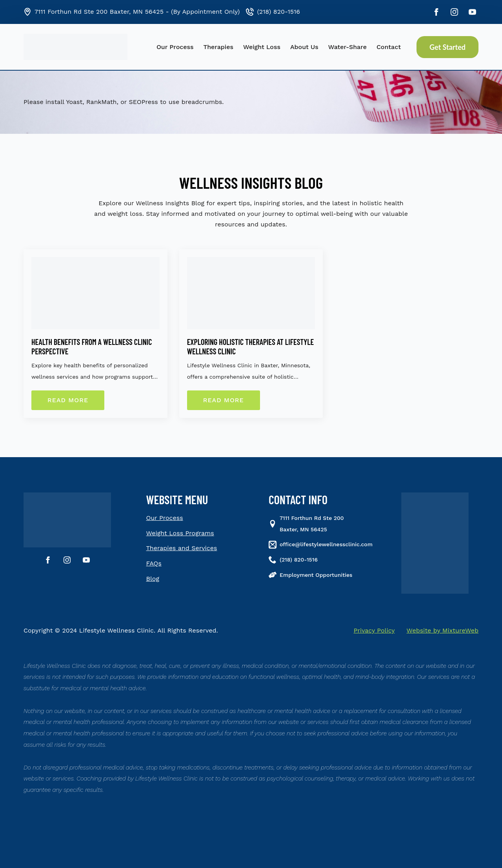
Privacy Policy (374, 630)
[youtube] (472, 12)
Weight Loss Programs (180, 533)
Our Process (175, 47)
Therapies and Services (182, 548)
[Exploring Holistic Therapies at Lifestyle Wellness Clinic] (251, 293)
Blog (153, 579)
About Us (304, 47)
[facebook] (436, 12)
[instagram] (454, 12)
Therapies (218, 47)
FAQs (154, 563)
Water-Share (347, 47)
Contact (389, 47)
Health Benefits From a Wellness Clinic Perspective (92, 346)
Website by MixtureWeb (443, 630)
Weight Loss (262, 47)
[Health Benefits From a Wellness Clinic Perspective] (95, 293)
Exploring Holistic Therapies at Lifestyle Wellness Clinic (251, 346)
